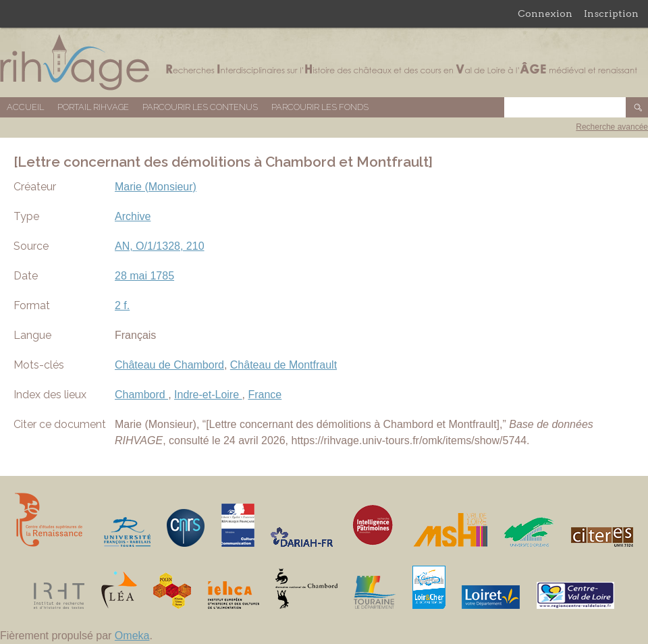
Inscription (611, 14)
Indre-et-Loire (208, 395)
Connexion (545, 14)
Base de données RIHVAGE (324, 62)
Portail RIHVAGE (93, 107)
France (265, 395)
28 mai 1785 (144, 276)
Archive (133, 216)
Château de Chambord (169, 365)
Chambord (141, 395)
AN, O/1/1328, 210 (160, 246)
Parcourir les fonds (320, 107)
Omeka (132, 636)
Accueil (25, 107)
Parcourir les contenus (200, 107)
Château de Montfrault (283, 365)
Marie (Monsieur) (156, 187)
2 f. (122, 305)
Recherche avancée (612, 127)
